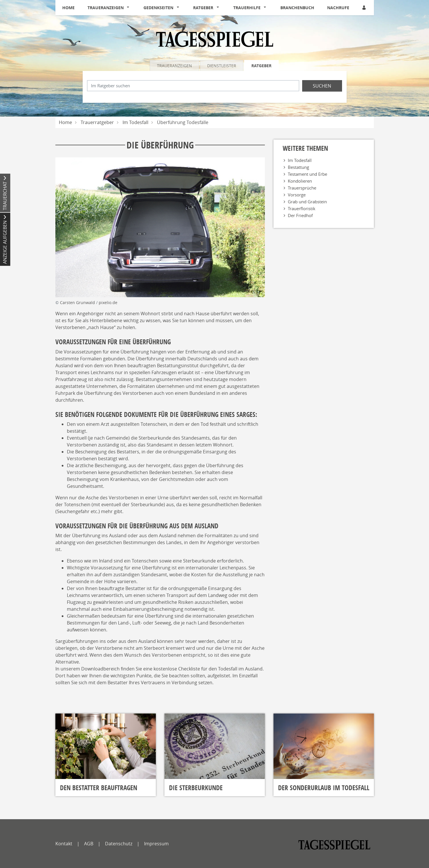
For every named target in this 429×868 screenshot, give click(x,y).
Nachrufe (338, 8)
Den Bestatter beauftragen (99, 788)
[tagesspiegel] (334, 845)
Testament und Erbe (307, 174)
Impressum (156, 844)
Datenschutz (119, 844)
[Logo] (215, 39)
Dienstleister (222, 66)
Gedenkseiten (158, 8)
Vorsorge (297, 195)
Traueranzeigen (106, 8)
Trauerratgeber (97, 122)
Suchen (322, 86)
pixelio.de (108, 302)
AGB (89, 844)
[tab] (175, 65)
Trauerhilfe (247, 8)
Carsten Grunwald (78, 302)
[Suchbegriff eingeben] (193, 86)
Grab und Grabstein (307, 202)
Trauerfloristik (302, 208)
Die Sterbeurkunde (196, 788)
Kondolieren (300, 181)
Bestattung (298, 167)
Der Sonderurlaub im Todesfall (324, 788)
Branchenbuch (297, 8)
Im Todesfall (135, 122)
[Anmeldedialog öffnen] (364, 8)
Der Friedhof (300, 215)
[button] (129, 8)
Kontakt (64, 844)
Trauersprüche (302, 188)
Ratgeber (203, 8)
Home (68, 8)
